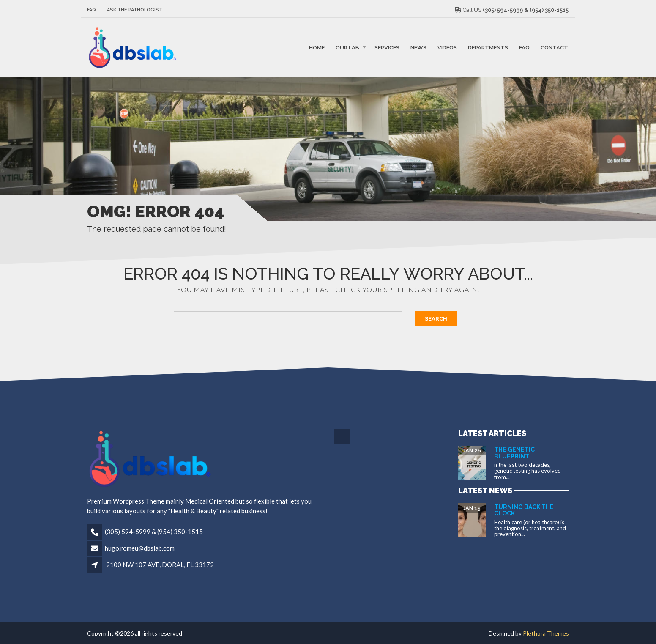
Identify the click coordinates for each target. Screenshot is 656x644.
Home (317, 47)
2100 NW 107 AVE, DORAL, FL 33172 (160, 565)
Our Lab (347, 47)
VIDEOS (447, 47)
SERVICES (387, 47)
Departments (488, 47)
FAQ (92, 10)
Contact (554, 47)
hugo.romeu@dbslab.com (140, 548)
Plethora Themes (546, 633)
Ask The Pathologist (135, 10)
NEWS (418, 47)
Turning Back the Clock (524, 510)
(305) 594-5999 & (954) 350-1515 (154, 532)
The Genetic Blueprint (514, 453)
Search (436, 319)
